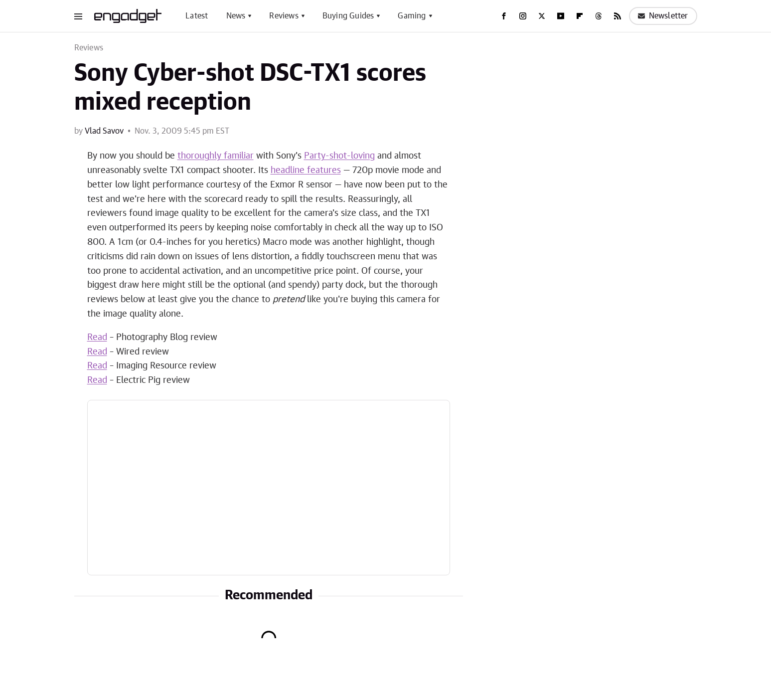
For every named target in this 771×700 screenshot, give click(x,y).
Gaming (412, 16)
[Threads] (599, 16)
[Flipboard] (580, 16)
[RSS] (617, 16)
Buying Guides (348, 16)
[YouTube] (561, 16)
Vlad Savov (104, 131)
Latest (197, 16)
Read (97, 338)
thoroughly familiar (216, 156)
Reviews (284, 16)
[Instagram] (523, 16)
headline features (306, 171)
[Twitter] (542, 16)
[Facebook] (504, 16)
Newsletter (663, 16)
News (236, 16)
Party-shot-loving (339, 156)
